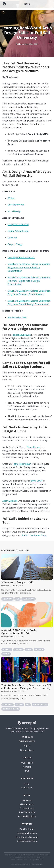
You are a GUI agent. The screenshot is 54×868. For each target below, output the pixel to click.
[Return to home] (12, 5)
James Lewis (37, 481)
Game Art (12, 238)
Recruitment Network (27, 837)
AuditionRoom (27, 829)
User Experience (16, 205)
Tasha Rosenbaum (21, 464)
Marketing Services (27, 833)
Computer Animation (18, 224)
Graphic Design (15, 244)
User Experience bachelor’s (21, 257)
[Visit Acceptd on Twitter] (22, 736)
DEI (27, 771)
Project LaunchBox (21, 335)
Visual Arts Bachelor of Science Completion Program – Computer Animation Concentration (29, 267)
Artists (27, 746)
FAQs (27, 784)
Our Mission (27, 763)
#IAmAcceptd (27, 804)
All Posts (27, 800)
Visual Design (14, 211)
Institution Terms (28, 855)
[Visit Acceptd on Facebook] (25, 736)
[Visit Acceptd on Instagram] (28, 736)
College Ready (27, 808)
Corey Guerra (33, 447)
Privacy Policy (18, 857)
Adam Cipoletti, (10, 501)
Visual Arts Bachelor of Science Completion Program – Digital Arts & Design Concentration (29, 281)
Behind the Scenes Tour (34, 535)
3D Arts (11, 198)
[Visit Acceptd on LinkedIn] (31, 736)
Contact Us (27, 788)
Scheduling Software (27, 841)
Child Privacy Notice (34, 857)
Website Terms (44, 855)
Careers (27, 767)
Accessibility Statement (20, 860)
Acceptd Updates (27, 816)
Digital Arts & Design (18, 231)
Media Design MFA (17, 317)
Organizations (27, 750)
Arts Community (27, 812)
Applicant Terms (11, 855)
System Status (38, 860)
